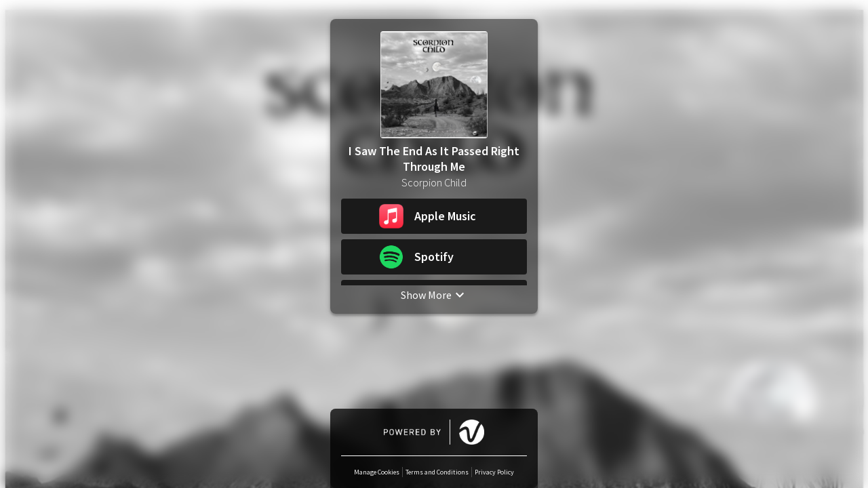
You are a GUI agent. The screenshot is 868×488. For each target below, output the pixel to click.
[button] (434, 216)
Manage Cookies (377, 472)
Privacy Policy (494, 472)
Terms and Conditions (437, 472)
